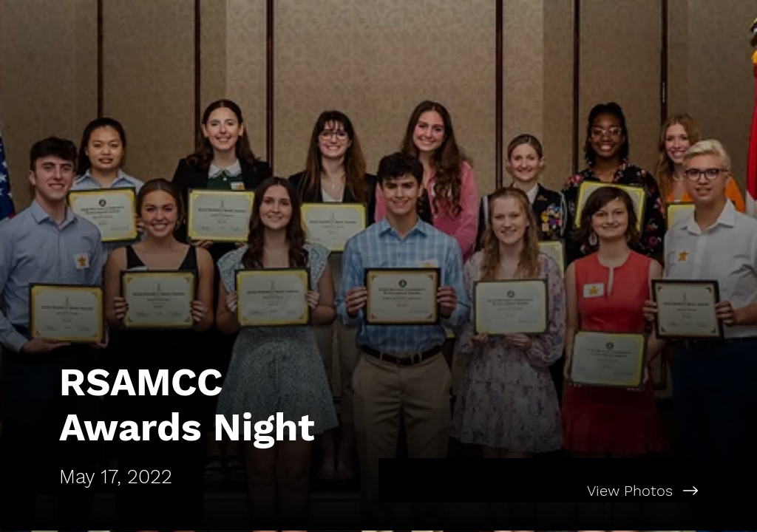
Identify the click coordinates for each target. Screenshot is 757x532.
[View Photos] (568, 491)
